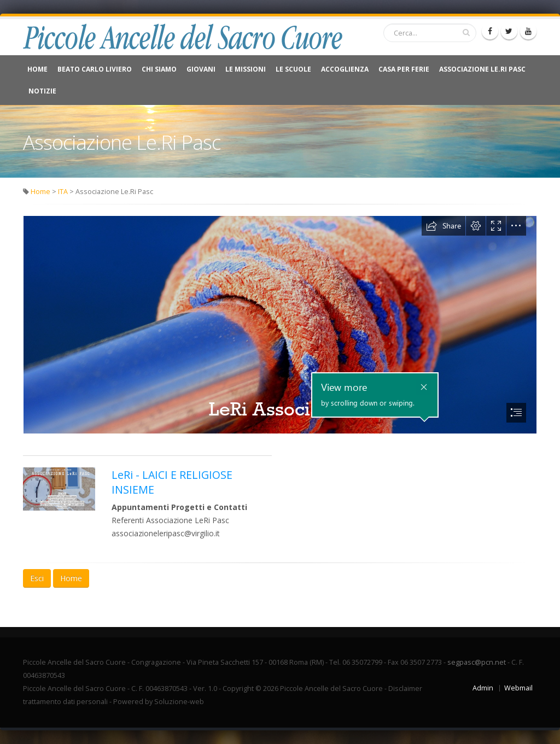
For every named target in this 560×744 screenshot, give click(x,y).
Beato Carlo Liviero (95, 69)
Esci (37, 578)
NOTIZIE (42, 91)
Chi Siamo (159, 69)
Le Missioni (246, 69)
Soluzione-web (179, 702)
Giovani (201, 69)
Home (37, 69)
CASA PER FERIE (404, 69)
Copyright (238, 689)
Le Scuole (293, 69)
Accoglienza (345, 69)
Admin (483, 688)
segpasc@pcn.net (477, 662)
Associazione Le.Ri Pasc (482, 69)
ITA (63, 192)
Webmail (518, 688)
